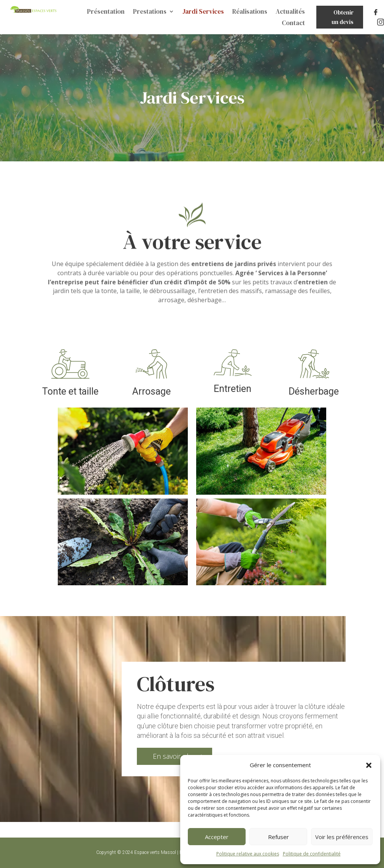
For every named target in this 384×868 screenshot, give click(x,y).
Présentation (106, 12)
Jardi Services (203, 12)
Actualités (290, 12)
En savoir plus (175, 756)
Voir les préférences (342, 837)
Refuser (278, 837)
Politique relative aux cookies (248, 854)
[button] (369, 765)
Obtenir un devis (343, 17)
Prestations (150, 12)
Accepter (217, 837)
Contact (293, 24)
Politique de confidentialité (312, 854)
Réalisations (250, 12)
